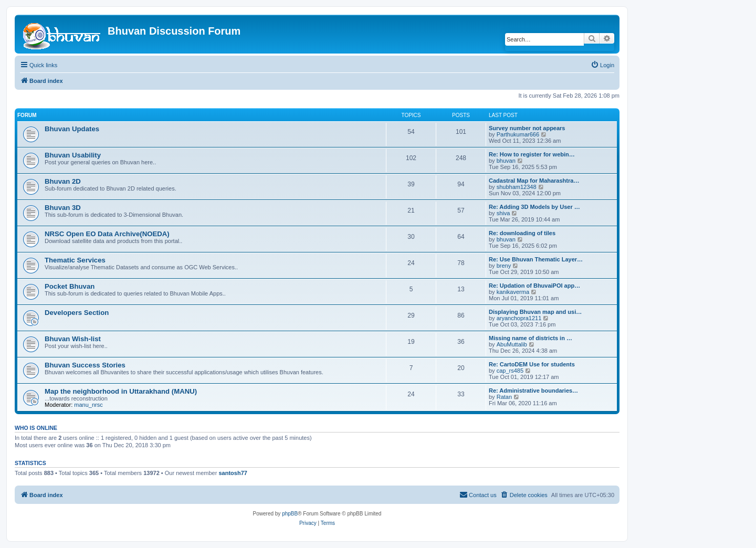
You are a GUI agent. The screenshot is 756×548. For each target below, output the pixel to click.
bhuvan (506, 161)
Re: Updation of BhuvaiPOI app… (534, 286)
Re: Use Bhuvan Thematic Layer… (536, 259)
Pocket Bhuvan (70, 286)
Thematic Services (75, 260)
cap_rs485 (510, 371)
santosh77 (233, 473)
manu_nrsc (88, 405)
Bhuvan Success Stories (85, 365)
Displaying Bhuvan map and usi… (535, 312)
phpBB (290, 514)
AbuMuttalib (512, 344)
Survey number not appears (527, 128)
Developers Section (77, 313)
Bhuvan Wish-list (73, 339)
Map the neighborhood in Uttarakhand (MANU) (121, 391)
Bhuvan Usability (73, 155)
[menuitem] (602, 65)
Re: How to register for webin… (532, 154)
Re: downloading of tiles (522, 233)
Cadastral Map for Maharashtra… (534, 181)
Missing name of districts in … (531, 338)
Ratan (504, 397)
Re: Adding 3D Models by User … (534, 207)
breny (504, 266)
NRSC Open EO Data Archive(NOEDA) (107, 234)
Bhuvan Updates (72, 129)
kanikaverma (513, 292)
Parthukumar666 (518, 134)
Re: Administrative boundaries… (533, 391)
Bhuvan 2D (63, 181)
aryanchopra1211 (519, 318)
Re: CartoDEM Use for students (532, 364)
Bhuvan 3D (63, 208)
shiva (503, 213)
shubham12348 (517, 187)
